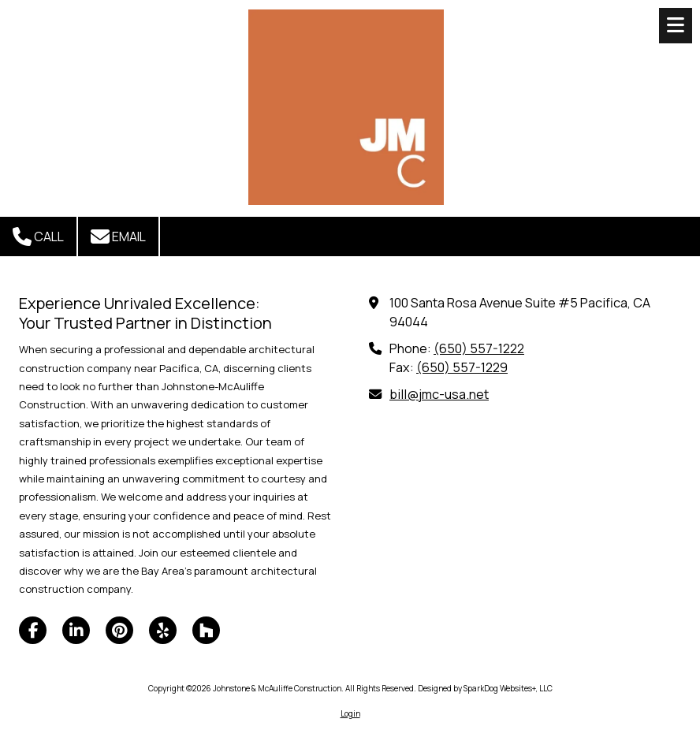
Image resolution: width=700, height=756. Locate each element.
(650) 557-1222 (479, 348)
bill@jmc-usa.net (439, 394)
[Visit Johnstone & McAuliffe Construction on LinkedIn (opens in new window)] (76, 630)
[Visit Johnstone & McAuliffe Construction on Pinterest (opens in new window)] (119, 630)
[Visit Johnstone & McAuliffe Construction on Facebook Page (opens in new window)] (33, 630)
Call (38, 236)
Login (350, 713)
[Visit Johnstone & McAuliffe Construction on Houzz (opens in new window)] (206, 630)
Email (118, 236)
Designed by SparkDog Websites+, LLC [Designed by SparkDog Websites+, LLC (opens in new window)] (485, 688)
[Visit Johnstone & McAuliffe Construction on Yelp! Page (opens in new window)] (163, 630)
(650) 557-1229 (462, 367)
